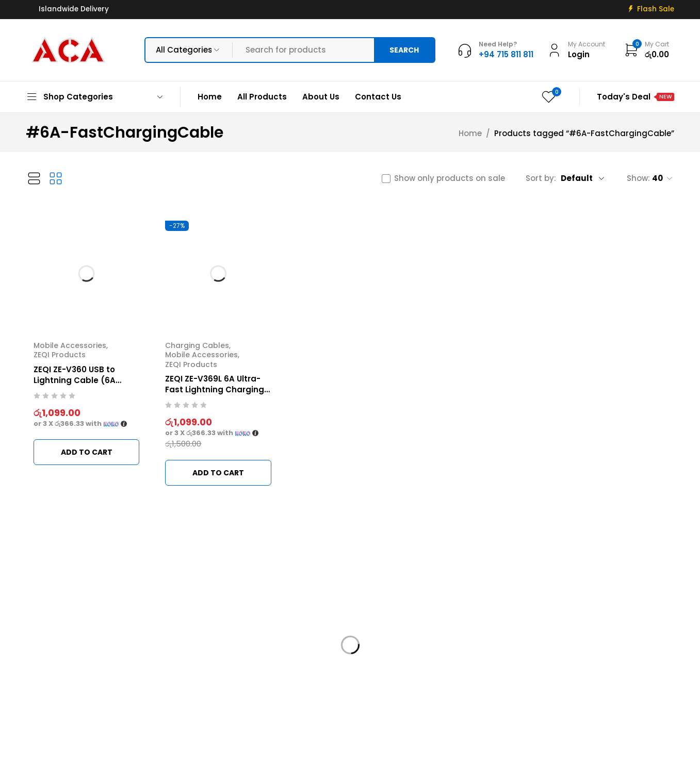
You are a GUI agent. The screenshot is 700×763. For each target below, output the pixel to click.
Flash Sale (656, 9)
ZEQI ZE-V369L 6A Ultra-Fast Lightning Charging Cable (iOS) (215, 389)
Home (470, 134)
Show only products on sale (450, 178)
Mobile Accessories (70, 345)
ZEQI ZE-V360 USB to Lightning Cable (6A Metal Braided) (75, 380)
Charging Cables (197, 345)
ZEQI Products (60, 355)
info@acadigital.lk (63, 670)
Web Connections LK (463, 749)
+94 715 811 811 (59, 685)
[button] (86, 452)
